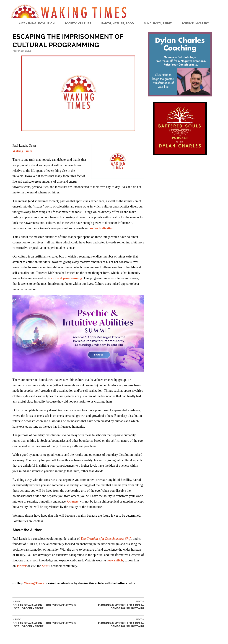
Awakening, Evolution (37, 23)
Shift (45, 566)
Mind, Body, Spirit (158, 23)
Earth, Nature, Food (118, 23)
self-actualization (102, 228)
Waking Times (34, 583)
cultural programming (67, 278)
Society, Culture (78, 23)
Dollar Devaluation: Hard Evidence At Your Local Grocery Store (48, 605)
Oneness (73, 501)
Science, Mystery (195, 23)
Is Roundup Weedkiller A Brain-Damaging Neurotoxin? (114, 605)
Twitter (22, 566)
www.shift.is (115, 560)
